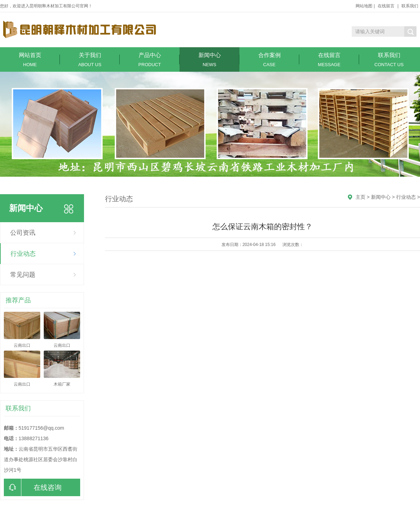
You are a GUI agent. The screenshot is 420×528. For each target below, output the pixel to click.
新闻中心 (209, 60)
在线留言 (386, 6)
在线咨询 (33, 487)
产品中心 (150, 60)
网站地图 (364, 6)
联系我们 (410, 6)
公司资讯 (23, 233)
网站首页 (30, 60)
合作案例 (269, 60)
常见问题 (23, 275)
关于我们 (90, 60)
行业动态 (23, 254)
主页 (360, 197)
